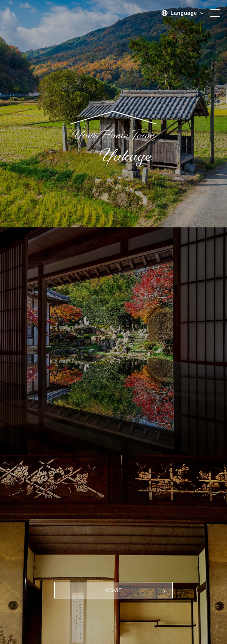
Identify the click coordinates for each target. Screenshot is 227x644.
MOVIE (113, 590)
